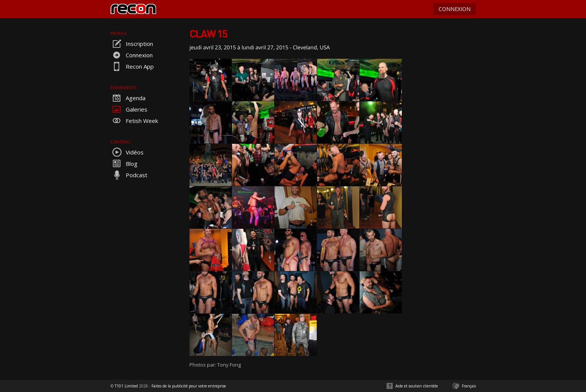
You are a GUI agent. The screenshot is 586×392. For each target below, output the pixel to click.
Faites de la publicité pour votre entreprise (189, 386)
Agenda (128, 98)
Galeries (129, 109)
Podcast (129, 175)
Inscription (132, 44)
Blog (124, 164)
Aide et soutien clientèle (417, 386)
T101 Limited (126, 386)
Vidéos (127, 152)
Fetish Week (134, 121)
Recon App (132, 66)
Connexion (132, 55)
